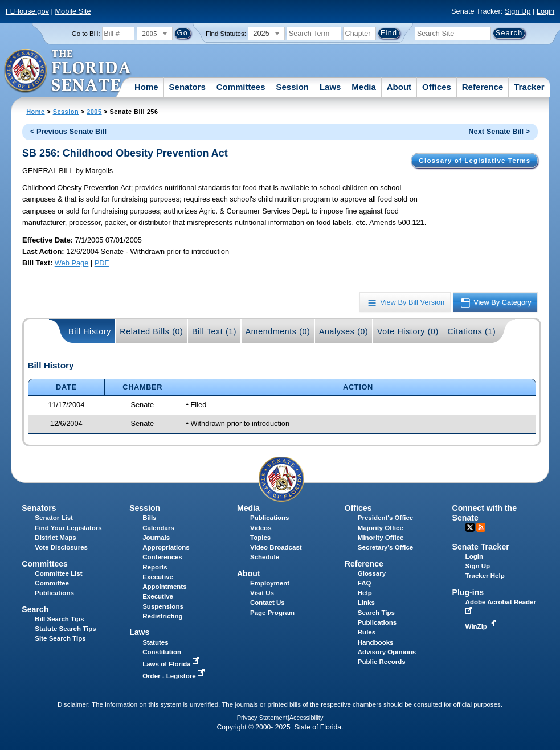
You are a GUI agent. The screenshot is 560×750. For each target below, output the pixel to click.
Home (146, 87)
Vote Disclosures (61, 547)
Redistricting (162, 616)
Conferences (162, 557)
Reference (483, 87)
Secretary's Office (385, 547)
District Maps (55, 538)
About (399, 87)
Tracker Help (485, 576)
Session (292, 87)
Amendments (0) (278, 331)
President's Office (385, 518)
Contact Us (267, 603)
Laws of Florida (172, 664)
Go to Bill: (86, 34)
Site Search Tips (60, 638)
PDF (102, 263)
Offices (437, 87)
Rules (367, 632)
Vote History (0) (408, 331)
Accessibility (306, 718)
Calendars (158, 528)
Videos (261, 528)
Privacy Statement (262, 718)
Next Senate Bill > (499, 131)
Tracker (529, 87)
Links (366, 603)
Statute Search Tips (65, 629)
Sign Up (518, 11)
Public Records (382, 662)
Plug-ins (468, 592)
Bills (149, 518)
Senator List (54, 518)
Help (365, 593)
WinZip (482, 626)
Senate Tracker (481, 547)
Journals (156, 538)
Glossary (372, 573)
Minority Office (381, 538)
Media (364, 87)
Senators (187, 87)
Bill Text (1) (214, 331)
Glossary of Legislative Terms (475, 161)
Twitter (470, 527)
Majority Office (381, 528)
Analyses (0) (344, 331)
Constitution (162, 652)
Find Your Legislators (68, 528)
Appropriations (166, 547)
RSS (481, 527)
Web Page (72, 263)
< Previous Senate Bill (68, 131)
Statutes (155, 642)
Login (545, 11)
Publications (269, 518)
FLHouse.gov (27, 11)
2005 (94, 112)
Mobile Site (73, 11)
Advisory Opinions (387, 652)
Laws (330, 87)
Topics (260, 538)
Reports (155, 567)
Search (35, 609)
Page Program (272, 613)
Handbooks (376, 642)
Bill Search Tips (59, 619)
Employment (270, 583)
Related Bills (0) (151, 331)
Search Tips (376, 613)
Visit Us (262, 593)
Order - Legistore (175, 676)
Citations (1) (471, 331)
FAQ (365, 583)
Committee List (58, 573)
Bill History (90, 331)
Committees (241, 87)
